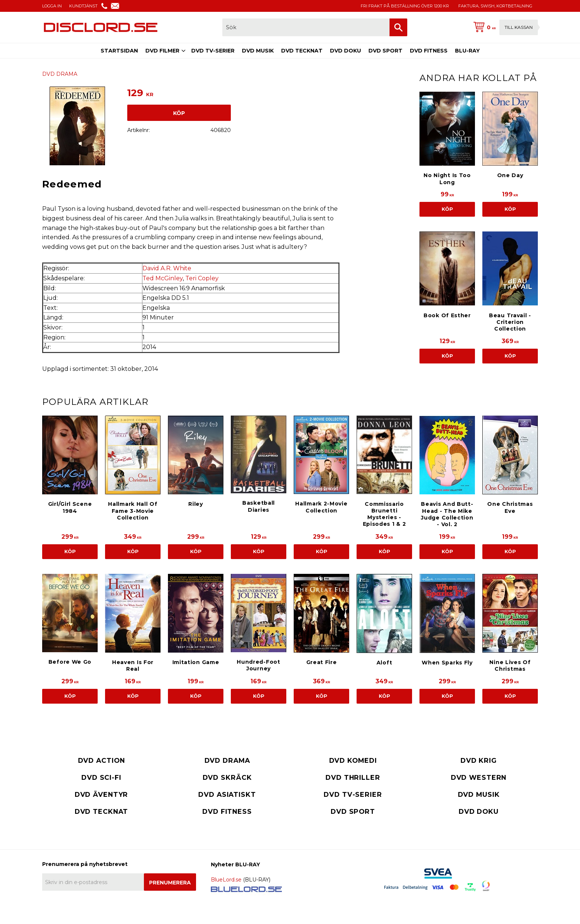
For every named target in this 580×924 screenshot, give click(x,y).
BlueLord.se (226, 880)
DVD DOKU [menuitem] (345, 51)
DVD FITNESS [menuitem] (429, 51)
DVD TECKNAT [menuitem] (302, 51)
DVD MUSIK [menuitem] (258, 51)
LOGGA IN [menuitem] (52, 6)
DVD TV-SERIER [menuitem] (213, 51)
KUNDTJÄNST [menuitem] (83, 6)
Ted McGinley (163, 278)
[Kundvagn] (504, 27)
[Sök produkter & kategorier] (306, 27)
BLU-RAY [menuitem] (467, 51)
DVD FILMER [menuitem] (162, 51)
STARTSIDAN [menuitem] (119, 51)
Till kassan (519, 27)
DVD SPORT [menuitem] (385, 51)
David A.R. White (167, 268)
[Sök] (398, 27)
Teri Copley (202, 278)
